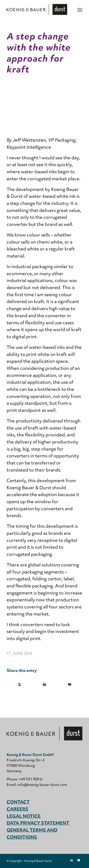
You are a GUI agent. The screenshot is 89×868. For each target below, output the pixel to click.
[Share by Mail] (70, 684)
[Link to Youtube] (79, 860)
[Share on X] (19, 684)
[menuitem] (80, 9)
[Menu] (80, 9)
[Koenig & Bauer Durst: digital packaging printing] (37, 9)
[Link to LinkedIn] (72, 860)
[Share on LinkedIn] (45, 684)
